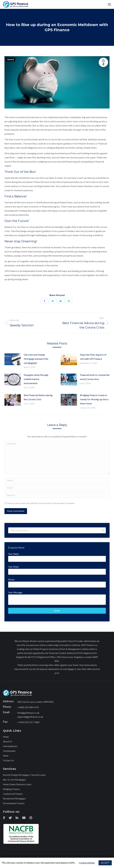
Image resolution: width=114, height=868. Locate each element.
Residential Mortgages (14, 799)
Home (6, 737)
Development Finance (14, 803)
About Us (7, 741)
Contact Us (8, 760)
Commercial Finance (13, 794)
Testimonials (9, 751)
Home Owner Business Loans (17, 784)
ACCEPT (105, 863)
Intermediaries (10, 746)
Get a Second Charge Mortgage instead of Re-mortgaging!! (36, 359)
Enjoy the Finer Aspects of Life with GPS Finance (93, 357)
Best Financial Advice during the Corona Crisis (38, 397)
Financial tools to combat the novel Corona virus (95, 377)
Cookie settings (87, 863)
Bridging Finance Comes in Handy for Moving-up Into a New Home (94, 399)
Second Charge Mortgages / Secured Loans (24, 775)
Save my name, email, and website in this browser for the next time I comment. (41, 503)
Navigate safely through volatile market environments (36, 379)
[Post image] (13, 359)
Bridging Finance (11, 789)
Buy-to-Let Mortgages (14, 780)
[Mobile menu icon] (109, 4)
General (11, 60)
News (6, 756)
